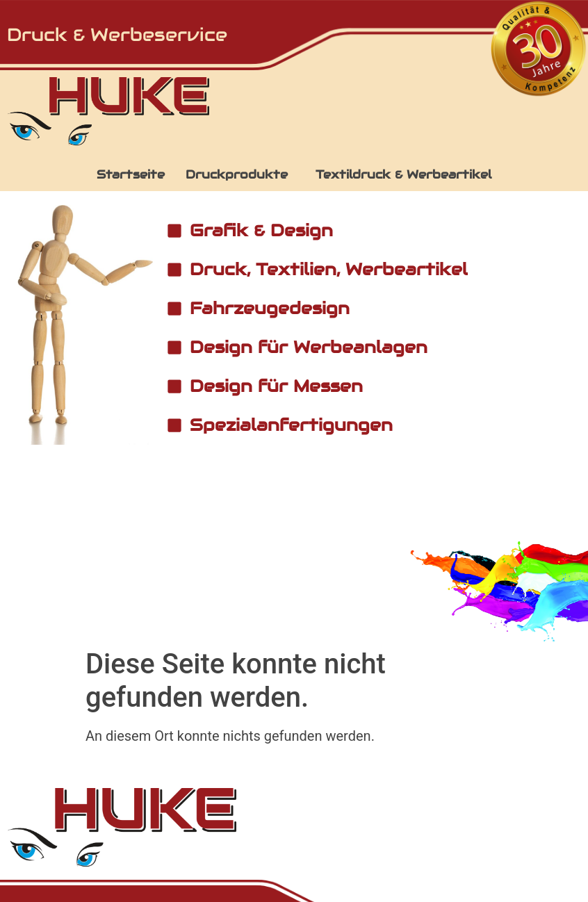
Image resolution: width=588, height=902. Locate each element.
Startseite (131, 174)
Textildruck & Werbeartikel (403, 174)
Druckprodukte (237, 174)
